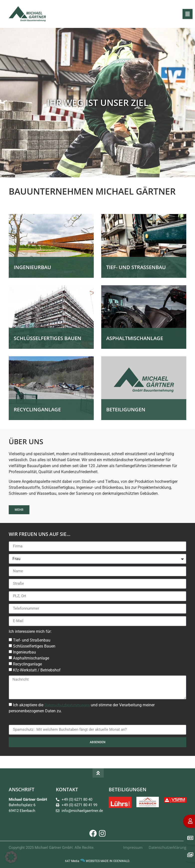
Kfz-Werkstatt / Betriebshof (37, 670)
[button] (188, 14)
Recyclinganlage (27, 664)
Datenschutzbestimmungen (67, 705)
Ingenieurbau (24, 652)
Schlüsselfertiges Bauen (34, 646)
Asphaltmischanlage (31, 658)
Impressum (133, 847)
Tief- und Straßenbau (32, 640)
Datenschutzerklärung (167, 847)
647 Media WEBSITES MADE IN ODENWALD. (97, 861)
